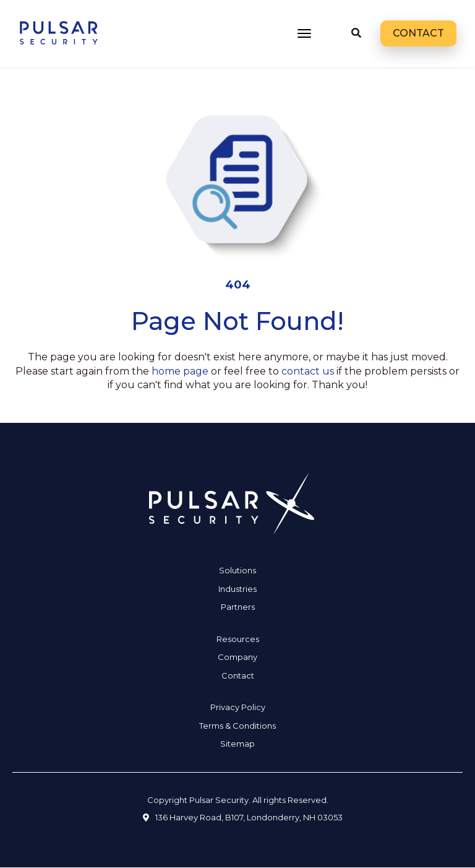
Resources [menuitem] (238, 639)
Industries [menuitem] (237, 589)
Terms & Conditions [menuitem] (237, 726)
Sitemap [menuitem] (237, 744)
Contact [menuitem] (238, 675)
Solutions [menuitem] (237, 570)
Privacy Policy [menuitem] (238, 707)
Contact (418, 33)
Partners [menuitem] (238, 607)
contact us (308, 371)
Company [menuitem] (237, 657)
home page (180, 371)
